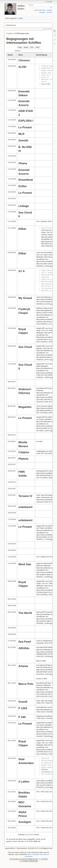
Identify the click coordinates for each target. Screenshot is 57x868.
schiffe (21, 18)
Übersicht (49, 12)
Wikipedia (45, 770)
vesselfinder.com (47, 772)
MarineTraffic (46, 84)
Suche (51, 7)
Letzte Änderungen (40, 10)
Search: (28, 51)
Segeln (10, 33)
